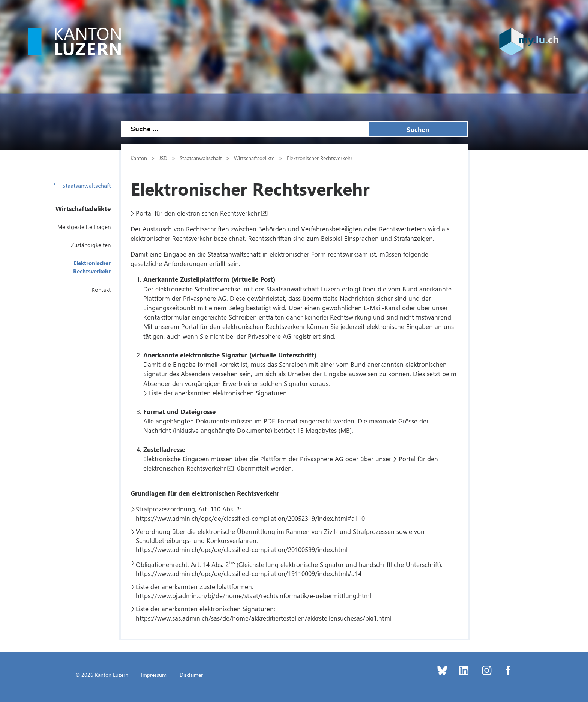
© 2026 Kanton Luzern (102, 675)
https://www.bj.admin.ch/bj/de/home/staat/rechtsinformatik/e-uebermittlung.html (253, 595)
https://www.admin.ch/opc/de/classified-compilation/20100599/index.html (242, 549)
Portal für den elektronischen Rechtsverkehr (198, 213)
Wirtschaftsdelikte (83, 208)
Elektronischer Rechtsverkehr (320, 158)
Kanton (139, 158)
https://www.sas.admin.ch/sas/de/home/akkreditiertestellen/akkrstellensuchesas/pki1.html (264, 618)
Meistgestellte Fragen (84, 227)
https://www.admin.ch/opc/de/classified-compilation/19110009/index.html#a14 (249, 573)
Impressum (154, 675)
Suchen (418, 129)
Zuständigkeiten (91, 245)
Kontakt (101, 289)
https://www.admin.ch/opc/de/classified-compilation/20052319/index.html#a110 (250, 518)
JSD (163, 158)
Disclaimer (191, 675)
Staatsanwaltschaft (82, 185)
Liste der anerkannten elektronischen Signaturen (218, 393)
